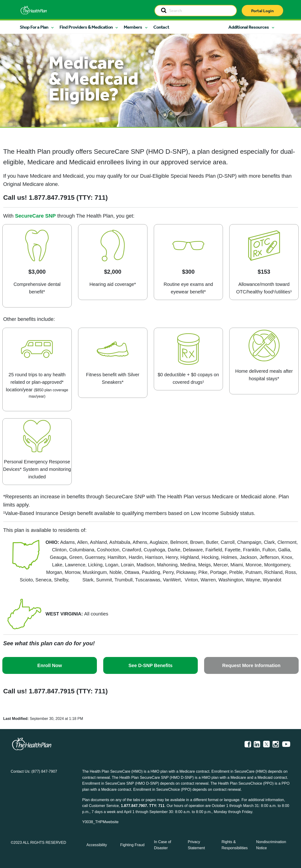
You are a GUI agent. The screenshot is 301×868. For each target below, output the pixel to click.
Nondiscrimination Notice (271, 845)
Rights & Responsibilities (235, 845)
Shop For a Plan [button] (34, 27)
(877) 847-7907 (44, 771)
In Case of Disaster (163, 845)
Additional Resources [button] (249, 27)
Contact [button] (161, 27)
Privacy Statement (196, 845)
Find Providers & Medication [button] (86, 27)
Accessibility (97, 845)
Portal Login (262, 11)
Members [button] (133, 27)
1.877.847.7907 (134, 806)
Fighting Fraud (132, 845)
